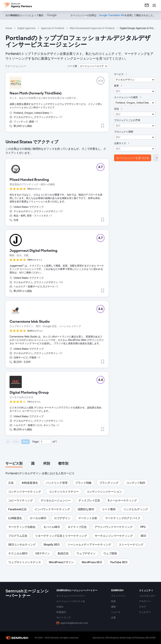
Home (9, 28)
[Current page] (45, 442)
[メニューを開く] (154, 5)
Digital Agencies (27, 28)
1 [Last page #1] (56, 442)
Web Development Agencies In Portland (92, 28)
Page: (36, 442)
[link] (147, 5)
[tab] (14, 464)
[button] (94, 66)
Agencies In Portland (53, 28)
